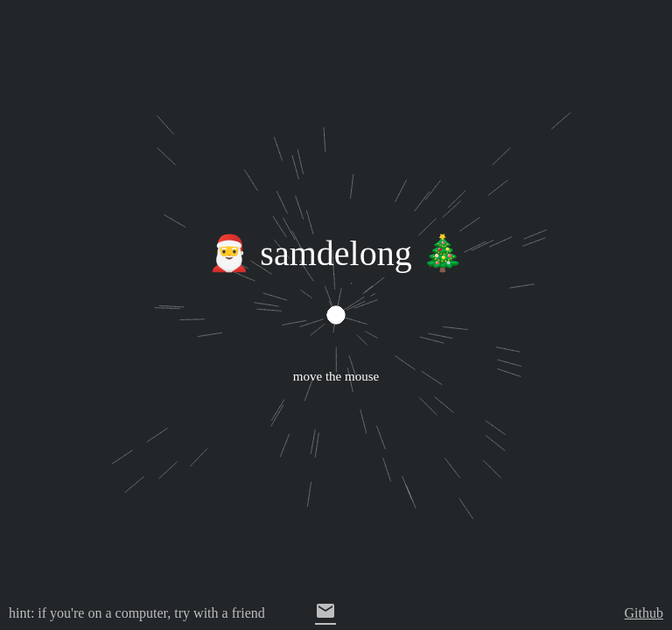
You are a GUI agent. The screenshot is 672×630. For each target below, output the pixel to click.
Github (644, 613)
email (325, 611)
